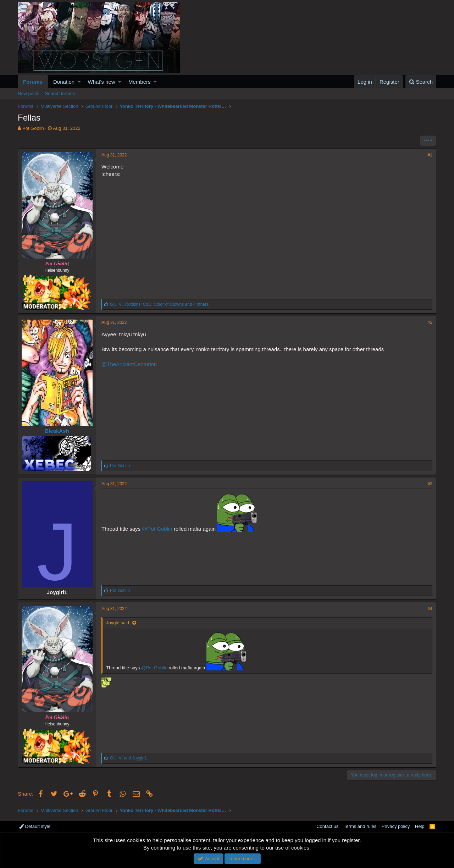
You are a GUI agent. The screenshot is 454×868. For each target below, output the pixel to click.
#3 (430, 484)
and (128, 758)
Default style (35, 826)
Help (420, 826)
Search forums (60, 93)
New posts (29, 93)
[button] (79, 82)
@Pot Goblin (157, 529)
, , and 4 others (159, 304)
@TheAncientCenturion (129, 364)
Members (140, 82)
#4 (430, 609)
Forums (33, 82)
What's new (102, 82)
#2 (430, 322)
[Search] (421, 82)
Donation (64, 82)
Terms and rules (360, 826)
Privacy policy (396, 826)
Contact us (327, 826)
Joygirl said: (118, 623)
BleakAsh (57, 431)
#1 (430, 155)
